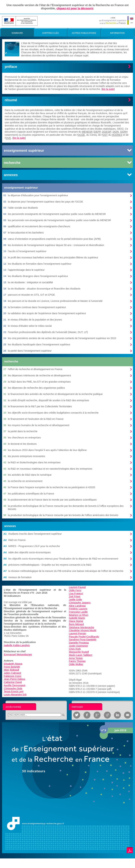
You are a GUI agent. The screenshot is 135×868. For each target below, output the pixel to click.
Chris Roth (75, 649)
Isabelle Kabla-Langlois (17, 645)
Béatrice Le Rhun (79, 615)
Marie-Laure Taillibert (81, 655)
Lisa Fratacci (76, 593)
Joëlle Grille (75, 600)
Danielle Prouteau (79, 643)
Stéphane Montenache (82, 627)
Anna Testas (76, 658)
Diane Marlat (76, 621)
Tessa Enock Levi (14, 691)
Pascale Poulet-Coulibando (84, 637)
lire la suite (108, 89)
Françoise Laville (78, 612)
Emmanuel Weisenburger (18, 655)
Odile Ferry (75, 590)
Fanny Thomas (77, 661)
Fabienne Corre (13, 676)
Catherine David (13, 682)
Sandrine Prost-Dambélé (83, 640)
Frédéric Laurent (78, 609)
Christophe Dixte (13, 688)
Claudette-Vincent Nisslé (83, 630)
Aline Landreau (77, 606)
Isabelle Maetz (77, 618)
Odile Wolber (76, 664)
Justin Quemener (78, 646)
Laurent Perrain (78, 633)
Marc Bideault (11, 670)
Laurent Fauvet (77, 587)
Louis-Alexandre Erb (15, 695)
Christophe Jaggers (80, 603)
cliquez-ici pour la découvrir (75, 8)
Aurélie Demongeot (15, 685)
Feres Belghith (12, 667)
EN (132, 23)
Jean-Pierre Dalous (15, 679)
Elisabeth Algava (13, 664)
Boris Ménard (76, 624)
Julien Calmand (12, 673)
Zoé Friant (75, 596)
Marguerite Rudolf (79, 652)
